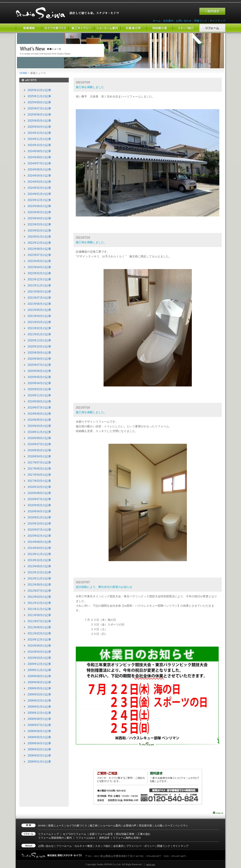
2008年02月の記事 (39, 756)
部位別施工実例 (125, 834)
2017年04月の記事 (39, 475)
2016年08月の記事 (39, 493)
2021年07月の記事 (39, 298)
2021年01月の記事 (39, 334)
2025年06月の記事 (39, 115)
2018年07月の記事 (39, 444)
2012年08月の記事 (39, 585)
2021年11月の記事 (39, 285)
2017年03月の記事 (39, 481)
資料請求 (104, 838)
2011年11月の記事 (39, 609)
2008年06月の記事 (39, 731)
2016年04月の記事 (39, 511)
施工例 (94, 826)
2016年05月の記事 (39, 505)
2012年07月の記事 (39, 591)
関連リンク (201, 21)
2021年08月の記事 (39, 292)
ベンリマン (182, 826)
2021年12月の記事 (39, 279)
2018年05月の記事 (39, 450)
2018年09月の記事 (39, 438)
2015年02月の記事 (39, 536)
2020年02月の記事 (39, 389)
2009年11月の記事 (39, 670)
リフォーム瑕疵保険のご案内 (55, 838)
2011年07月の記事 (39, 621)
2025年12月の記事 (39, 90)
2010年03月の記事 (39, 658)
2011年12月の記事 (39, 603)
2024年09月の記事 (39, 151)
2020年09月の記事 (39, 353)
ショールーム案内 (110, 826)
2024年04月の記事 (39, 176)
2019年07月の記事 (39, 408)
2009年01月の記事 (39, 707)
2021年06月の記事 (39, 304)
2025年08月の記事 (39, 102)
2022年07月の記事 (39, 255)
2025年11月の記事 (39, 96)
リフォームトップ (48, 834)
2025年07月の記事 (39, 108)
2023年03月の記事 (39, 224)
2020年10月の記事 (39, 347)
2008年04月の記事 (39, 743)
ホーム (157, 21)
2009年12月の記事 (39, 664)
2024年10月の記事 (39, 145)
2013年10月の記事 (39, 560)
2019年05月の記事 (39, 420)
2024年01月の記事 (39, 194)
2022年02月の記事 (39, 273)
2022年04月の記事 (39, 267)
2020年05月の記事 (39, 377)
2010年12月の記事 (39, 640)
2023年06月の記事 (39, 206)
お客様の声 (130, 826)
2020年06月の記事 (39, 371)
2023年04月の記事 (39, 218)
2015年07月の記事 (39, 530)
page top (151, 864)
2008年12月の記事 (39, 713)
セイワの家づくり (77, 826)
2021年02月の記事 (39, 328)
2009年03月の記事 (39, 694)
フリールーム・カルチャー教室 (74, 846)
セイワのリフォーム (74, 834)
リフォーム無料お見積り (127, 838)
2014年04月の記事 (39, 548)
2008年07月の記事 (39, 725)
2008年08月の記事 (39, 719)
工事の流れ (144, 834)
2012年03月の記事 (39, 597)
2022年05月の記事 (39, 261)
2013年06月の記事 (39, 566)
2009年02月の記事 (39, 701)
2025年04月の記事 (39, 127)
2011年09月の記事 (39, 615)
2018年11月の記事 (39, 432)
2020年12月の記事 (39, 340)
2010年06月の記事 (39, 646)
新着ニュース (56, 826)
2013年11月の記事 (39, 554)
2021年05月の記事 (39, 310)
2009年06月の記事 (39, 682)
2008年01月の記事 (39, 762)
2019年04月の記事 (39, 426)
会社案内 (168, 21)
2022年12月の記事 (39, 243)
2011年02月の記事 (39, 633)
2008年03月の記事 (39, 749)
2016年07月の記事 (39, 499)
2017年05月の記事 (39, 469)
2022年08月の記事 (39, 249)
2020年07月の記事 (39, 365)
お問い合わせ (184, 21)
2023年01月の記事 (39, 237)
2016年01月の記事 (39, 517)
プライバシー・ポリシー (140, 846)
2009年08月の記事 (39, 676)
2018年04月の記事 (39, 456)
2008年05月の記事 (39, 737)
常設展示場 (145, 826)
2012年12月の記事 (39, 572)
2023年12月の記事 (39, 200)
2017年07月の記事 (39, 463)
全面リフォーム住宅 (101, 834)
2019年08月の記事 (39, 401)
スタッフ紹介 (103, 846)
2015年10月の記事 (39, 524)
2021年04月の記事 (39, 316)
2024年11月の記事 (39, 139)
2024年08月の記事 (39, 157)
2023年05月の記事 (39, 212)
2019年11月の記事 (39, 395)
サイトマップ (217, 21)
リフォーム (85, 838)
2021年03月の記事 (39, 322)
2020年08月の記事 (39, 359)
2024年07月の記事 (39, 163)
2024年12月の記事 (39, 133)
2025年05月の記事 (39, 121)
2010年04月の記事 (39, 652)
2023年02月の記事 (39, 231)
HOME (23, 73)
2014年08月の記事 (39, 542)
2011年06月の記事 (39, 627)
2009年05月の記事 (39, 688)
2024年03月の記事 (39, 182)
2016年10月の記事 (39, 487)
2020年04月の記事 (39, 383)
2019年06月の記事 (39, 414)
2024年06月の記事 (39, 170)
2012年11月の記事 (39, 579)
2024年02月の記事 (39, 188)
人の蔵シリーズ (163, 826)
